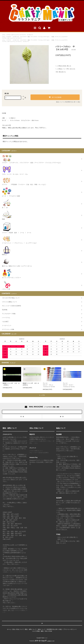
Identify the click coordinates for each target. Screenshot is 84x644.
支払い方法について (18, 629)
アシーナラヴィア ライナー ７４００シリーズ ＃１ (69, 385)
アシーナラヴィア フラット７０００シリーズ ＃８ (49, 385)
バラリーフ (30, 35)
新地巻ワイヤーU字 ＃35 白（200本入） (11, 384)
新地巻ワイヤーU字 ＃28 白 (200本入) (31, 384)
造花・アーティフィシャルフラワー (60, 37)
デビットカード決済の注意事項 (39, 453)
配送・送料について (31, 629)
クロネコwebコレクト (36, 451)
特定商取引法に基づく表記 (73, 102)
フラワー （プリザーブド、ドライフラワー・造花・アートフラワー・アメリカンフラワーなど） (29, 37)
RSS (46, 631)
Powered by (42, 641)
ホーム (4, 35)
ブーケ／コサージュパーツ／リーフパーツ (17, 35)
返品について (60, 102)
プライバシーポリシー (70, 629)
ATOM (50, 631)
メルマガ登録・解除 (38, 631)
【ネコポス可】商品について (18, 572)
